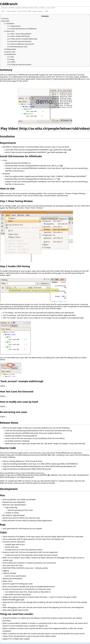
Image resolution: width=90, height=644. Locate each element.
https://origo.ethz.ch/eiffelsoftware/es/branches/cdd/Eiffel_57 (25, 455)
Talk (36, 8)
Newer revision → (39, 11)
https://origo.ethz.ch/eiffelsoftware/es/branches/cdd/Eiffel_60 (25, 475)
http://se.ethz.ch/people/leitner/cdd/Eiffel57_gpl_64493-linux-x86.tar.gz (42, 150)
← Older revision (11, 11)
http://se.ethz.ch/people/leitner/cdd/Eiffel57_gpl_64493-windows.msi (39, 152)
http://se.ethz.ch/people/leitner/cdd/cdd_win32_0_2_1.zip (37, 179)
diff (3, 11)
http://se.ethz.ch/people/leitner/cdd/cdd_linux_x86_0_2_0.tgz (38, 166)
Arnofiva (31, 8)
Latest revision (23, 11)
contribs (41, 8)
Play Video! (9, 128)
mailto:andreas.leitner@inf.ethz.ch (67, 79)
